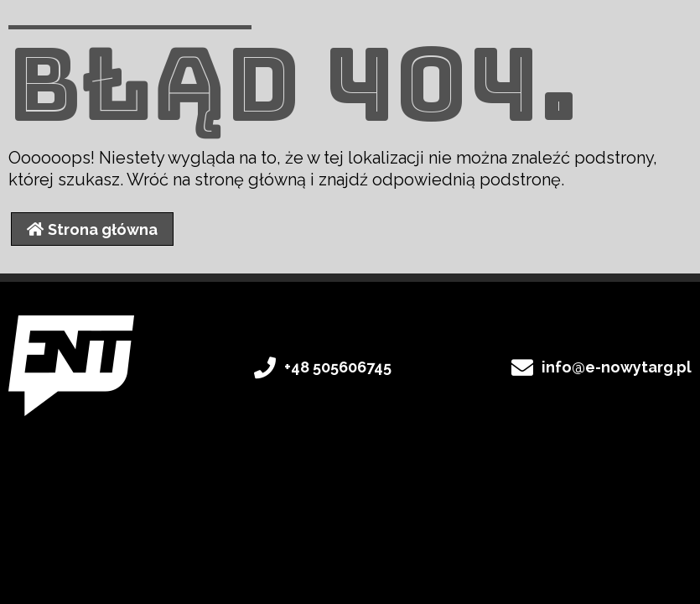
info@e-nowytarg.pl (617, 367)
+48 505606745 (338, 367)
